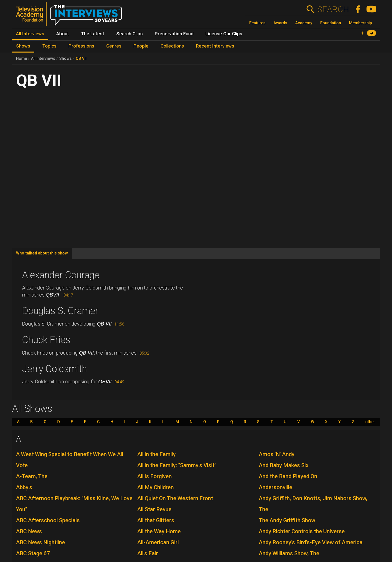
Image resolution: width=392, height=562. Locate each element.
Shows (65, 58)
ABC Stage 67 (33, 553)
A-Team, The (32, 476)
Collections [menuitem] (172, 46)
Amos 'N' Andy (277, 454)
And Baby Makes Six (284, 465)
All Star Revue (154, 509)
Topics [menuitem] (49, 46)
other (370, 422)
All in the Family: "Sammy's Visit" (177, 465)
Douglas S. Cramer (60, 311)
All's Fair (148, 553)
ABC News (29, 531)
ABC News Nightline (40, 542)
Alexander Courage (61, 275)
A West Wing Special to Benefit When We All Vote (70, 460)
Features (257, 23)
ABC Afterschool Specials (48, 520)
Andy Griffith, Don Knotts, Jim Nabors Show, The (313, 504)
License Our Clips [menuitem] (224, 34)
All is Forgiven (154, 476)
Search (333, 9)
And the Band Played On (288, 476)
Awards (280, 23)
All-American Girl (158, 542)
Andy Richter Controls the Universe (302, 531)
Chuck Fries (46, 340)
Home (21, 58)
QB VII (81, 58)
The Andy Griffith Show (287, 520)
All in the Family (156, 454)
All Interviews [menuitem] (30, 34)
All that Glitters (156, 520)
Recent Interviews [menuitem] (215, 46)
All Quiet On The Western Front (175, 498)
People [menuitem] (141, 46)
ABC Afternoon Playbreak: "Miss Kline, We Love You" (74, 504)
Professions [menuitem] (81, 46)
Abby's (24, 487)
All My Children (155, 487)
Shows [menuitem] (23, 46)
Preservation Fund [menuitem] (174, 34)
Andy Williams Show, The (289, 553)
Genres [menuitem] (114, 46)
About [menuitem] (63, 34)
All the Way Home (159, 531)
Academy (304, 23)
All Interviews (43, 58)
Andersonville (275, 487)
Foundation (331, 23)
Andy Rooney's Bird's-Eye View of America (311, 542)
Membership (360, 23)
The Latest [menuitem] (93, 34)
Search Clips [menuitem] (129, 34)
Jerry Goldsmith (54, 369)
